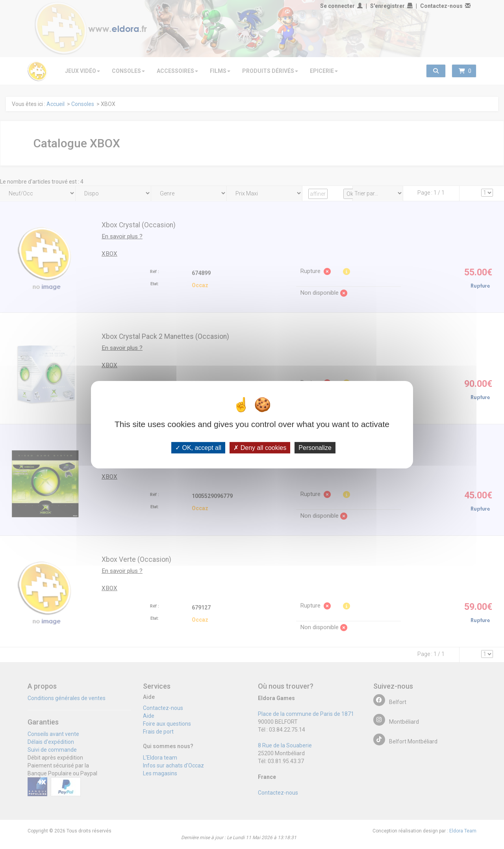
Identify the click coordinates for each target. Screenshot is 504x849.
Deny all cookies (260, 447)
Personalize (315, 447)
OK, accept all (198, 447)
